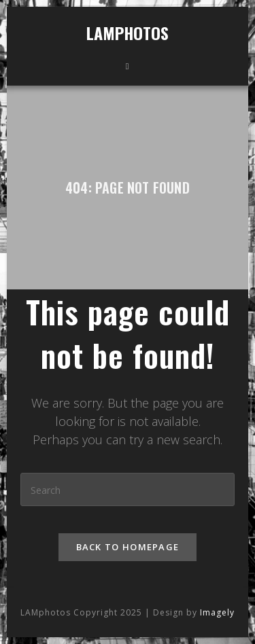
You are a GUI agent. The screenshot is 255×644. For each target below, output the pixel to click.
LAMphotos (128, 33)
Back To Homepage (128, 547)
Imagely (217, 585)
